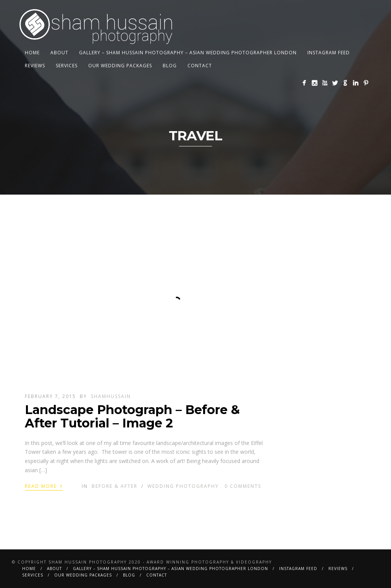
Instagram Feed (329, 53)
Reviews (35, 66)
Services (67, 66)
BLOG (170, 66)
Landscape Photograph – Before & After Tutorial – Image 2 (132, 416)
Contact (200, 66)
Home (32, 53)
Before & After (115, 486)
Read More (44, 486)
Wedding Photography (183, 486)
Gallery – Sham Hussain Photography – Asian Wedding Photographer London (188, 53)
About (59, 53)
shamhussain (111, 396)
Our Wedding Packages (120, 66)
